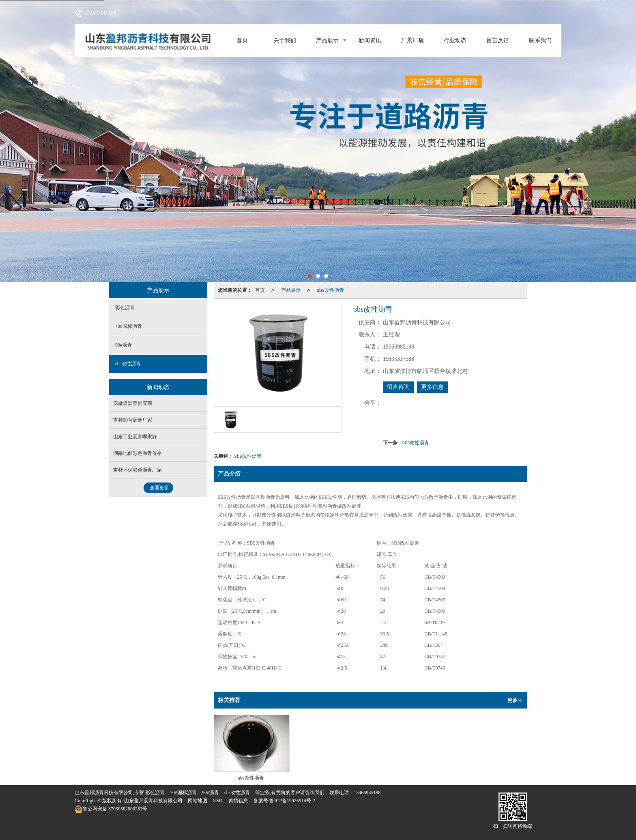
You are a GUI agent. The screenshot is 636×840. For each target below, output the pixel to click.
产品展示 (327, 40)
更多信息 (432, 387)
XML (218, 801)
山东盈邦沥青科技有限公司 (153, 801)
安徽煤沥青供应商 (133, 403)
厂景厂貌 (413, 40)
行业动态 (455, 40)
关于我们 (285, 40)
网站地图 (198, 801)
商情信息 (238, 801)
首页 (242, 40)
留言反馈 (498, 40)
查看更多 (159, 488)
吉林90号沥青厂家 (133, 420)
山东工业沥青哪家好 (135, 437)
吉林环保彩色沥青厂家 (138, 470)
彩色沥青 (125, 308)
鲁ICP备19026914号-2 (292, 801)
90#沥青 (124, 345)
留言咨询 (398, 387)
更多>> (515, 700)
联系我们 (540, 40)
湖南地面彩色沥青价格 (138, 453)
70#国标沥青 (129, 326)
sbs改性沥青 (330, 290)
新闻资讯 (370, 40)
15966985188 (367, 793)
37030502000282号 (111, 809)
